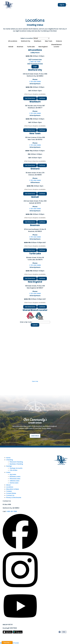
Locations (10, 487)
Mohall (11, 47)
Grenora (59, 41)
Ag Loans (13, 474)
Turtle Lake (31, 47)
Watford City (26, 41)
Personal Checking (16, 462)
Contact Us (10, 495)
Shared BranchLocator (56, 46)
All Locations (13, 41)
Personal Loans (15, 479)
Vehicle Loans (14, 481)
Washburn (38, 41)
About (8, 485)
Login (35, 67)
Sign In (62, 5)
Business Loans (15, 477)
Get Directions (30, 98)
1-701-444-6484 (35, 82)
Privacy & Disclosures (14, 497)
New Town (49, 41)
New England (43, 47)
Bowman (20, 47)
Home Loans (14, 483)
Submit (35, 325)
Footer (16, 643)
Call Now (42, 98)
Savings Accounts (16, 468)
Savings (9, 466)
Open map (35, 381)
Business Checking (16, 464)
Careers (9, 491)
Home (8, 458)
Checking (10, 460)
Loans (8, 472)
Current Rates (11, 493)
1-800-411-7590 (35, 62)
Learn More (35, 436)
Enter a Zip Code (26, 322)
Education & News (13, 489)
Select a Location (27, 38)
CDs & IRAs (13, 470)
